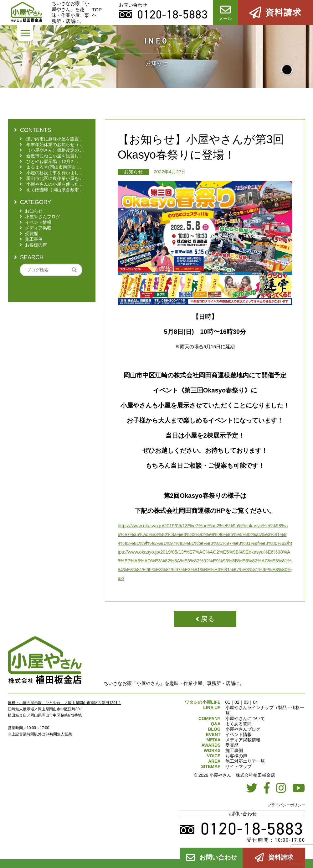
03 (246, 702)
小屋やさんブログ (243, 729)
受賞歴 (232, 745)
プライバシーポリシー (286, 805)
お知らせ (133, 172)
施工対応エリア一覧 (245, 761)
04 (255, 702)
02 (237, 702)
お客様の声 (236, 756)
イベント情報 (239, 734)
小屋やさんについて (245, 718)
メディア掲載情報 (243, 740)
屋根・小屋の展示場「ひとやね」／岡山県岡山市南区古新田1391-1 (64, 703)
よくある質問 (239, 724)
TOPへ (97, 12)
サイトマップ (239, 766)
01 (228, 702)
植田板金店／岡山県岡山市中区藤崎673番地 (45, 715)
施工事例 (234, 750)
